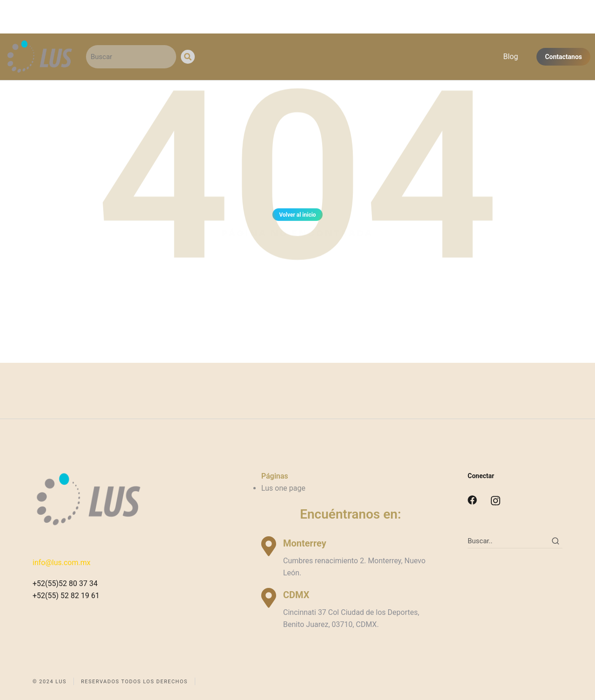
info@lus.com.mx (62, 563)
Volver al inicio (297, 216)
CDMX (296, 595)
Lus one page (283, 488)
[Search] (188, 57)
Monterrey (305, 543)
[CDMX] (269, 598)
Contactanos (563, 57)
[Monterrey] (269, 546)
